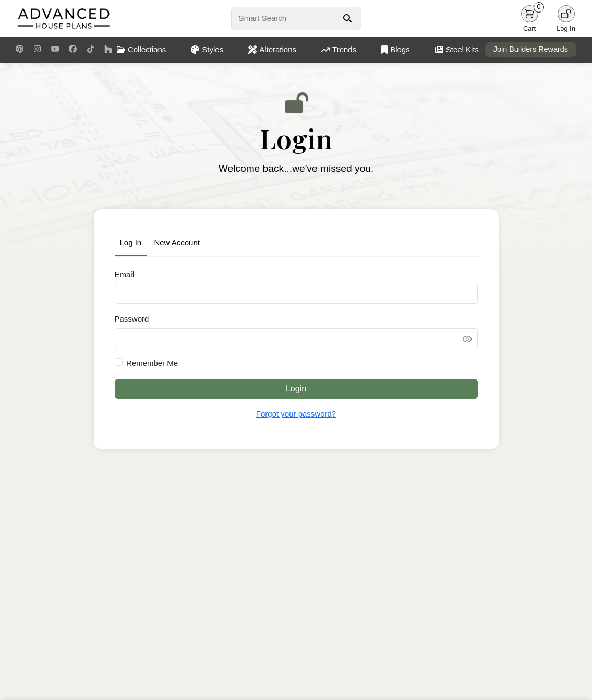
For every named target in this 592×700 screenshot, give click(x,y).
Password (132, 319)
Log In (131, 242)
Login (296, 389)
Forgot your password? (296, 414)
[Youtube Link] (55, 50)
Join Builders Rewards (531, 49)
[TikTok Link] (90, 50)
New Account (177, 242)
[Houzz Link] (108, 50)
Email (125, 274)
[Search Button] (347, 18)
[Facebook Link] (73, 50)
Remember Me (152, 363)
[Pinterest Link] (20, 50)
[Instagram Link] (37, 50)
